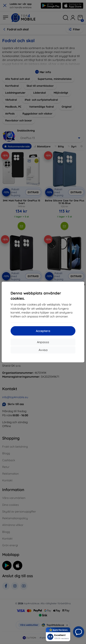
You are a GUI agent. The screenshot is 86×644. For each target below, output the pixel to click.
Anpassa (43, 342)
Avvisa (43, 350)
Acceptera (43, 331)
